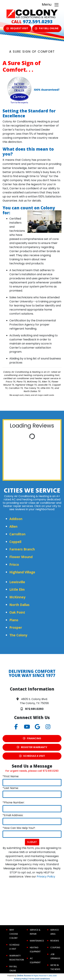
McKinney (17, 597)
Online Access (24, 976)
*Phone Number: (14, 802)
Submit (32, 842)
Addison (16, 519)
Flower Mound (21, 557)
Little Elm (17, 589)
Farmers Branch (22, 549)
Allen (13, 526)
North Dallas (19, 605)
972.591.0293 (38, 21)
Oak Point (17, 612)
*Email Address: (13, 815)
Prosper (16, 627)
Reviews (55, 941)
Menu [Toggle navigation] (50, 5)
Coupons (55, 947)
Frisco (14, 564)
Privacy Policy (46, 877)
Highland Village (22, 572)
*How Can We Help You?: (19, 828)
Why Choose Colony (14, 934)
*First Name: (11, 776)
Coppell (15, 542)
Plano (14, 620)
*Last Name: (11, 788)
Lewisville (17, 582)
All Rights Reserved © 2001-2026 (44, 976)
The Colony (18, 635)
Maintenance (37, 941)
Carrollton (17, 534)
